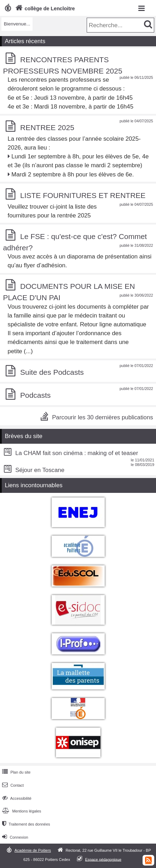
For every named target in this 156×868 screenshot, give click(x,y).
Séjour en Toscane (33, 470)
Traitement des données (25, 824)
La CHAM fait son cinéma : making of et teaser (70, 453)
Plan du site (16, 772)
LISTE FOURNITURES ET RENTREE (83, 195)
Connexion (14, 837)
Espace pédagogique (103, 859)
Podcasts (35, 395)
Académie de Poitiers (33, 850)
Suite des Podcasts (52, 372)
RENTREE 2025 (47, 127)
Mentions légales (21, 811)
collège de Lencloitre (44, 8)
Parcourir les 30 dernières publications (102, 417)
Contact (12, 785)
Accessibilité (16, 798)
